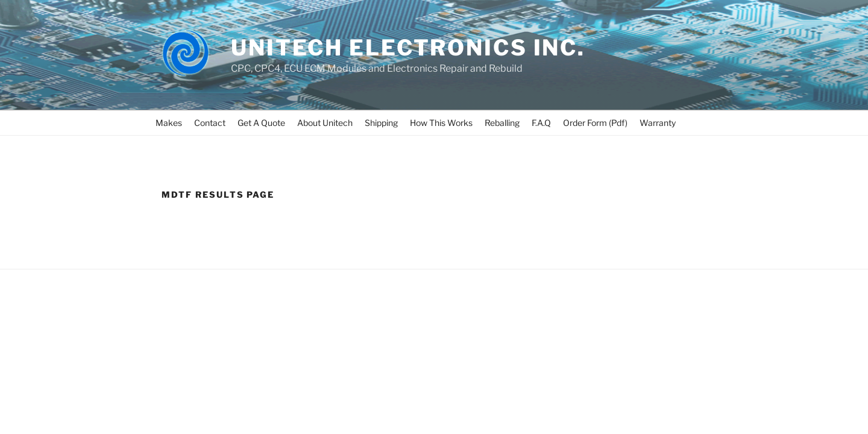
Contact (210, 123)
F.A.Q (541, 123)
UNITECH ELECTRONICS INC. (408, 48)
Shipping (381, 123)
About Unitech (325, 123)
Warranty (658, 123)
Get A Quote (261, 123)
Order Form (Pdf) (595, 123)
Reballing (502, 123)
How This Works (441, 123)
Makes (169, 123)
